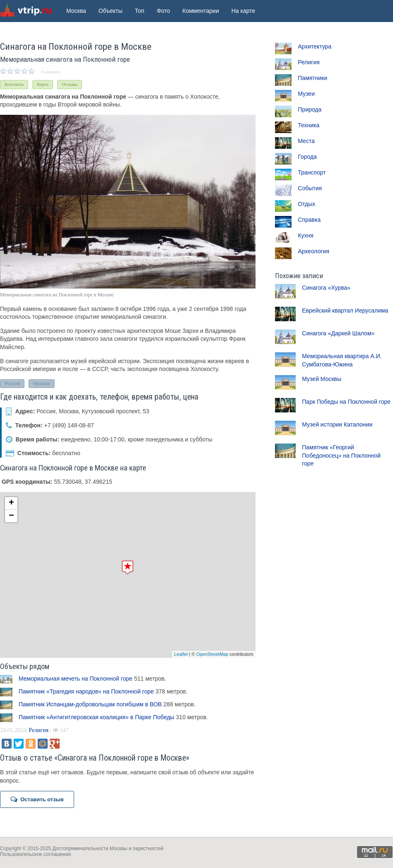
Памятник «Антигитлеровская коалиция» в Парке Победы (96, 717)
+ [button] (11, 503)
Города (307, 157)
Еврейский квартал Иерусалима (345, 310)
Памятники (312, 78)
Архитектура (315, 46)
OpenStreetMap (212, 654)
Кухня (305, 235)
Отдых (306, 204)
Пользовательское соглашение (35, 854)
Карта (43, 84)
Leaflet (181, 654)
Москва (76, 11)
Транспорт (312, 172)
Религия (39, 730)
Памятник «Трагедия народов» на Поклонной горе (86, 691)
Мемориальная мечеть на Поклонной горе (76, 679)
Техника (309, 125)
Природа (310, 109)
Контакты (14, 84)
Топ (140, 11)
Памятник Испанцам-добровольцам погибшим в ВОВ (90, 704)
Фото (163, 11)
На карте (244, 11)
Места (306, 141)
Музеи (306, 94)
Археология (313, 251)
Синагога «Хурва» (326, 288)
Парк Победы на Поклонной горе (346, 402)
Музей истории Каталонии (337, 424)
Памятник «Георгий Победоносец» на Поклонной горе (341, 455)
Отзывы (70, 84)
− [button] (11, 516)
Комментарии (201, 11)
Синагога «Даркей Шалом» (338, 333)
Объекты (111, 11)
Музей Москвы (322, 379)
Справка (309, 220)
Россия (12, 383)
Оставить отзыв (37, 799)
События (310, 188)
